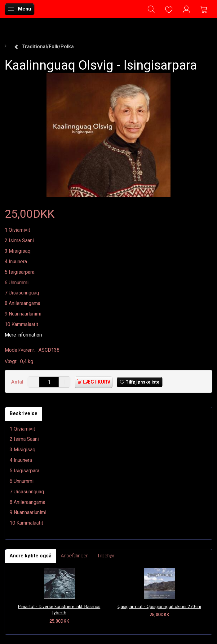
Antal (18, 382)
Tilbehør (106, 556)
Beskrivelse (24, 413)
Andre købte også (31, 556)
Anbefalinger (74, 556)
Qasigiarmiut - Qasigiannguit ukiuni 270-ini (159, 607)
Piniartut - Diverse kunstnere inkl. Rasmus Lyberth (59, 610)
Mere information (23, 335)
